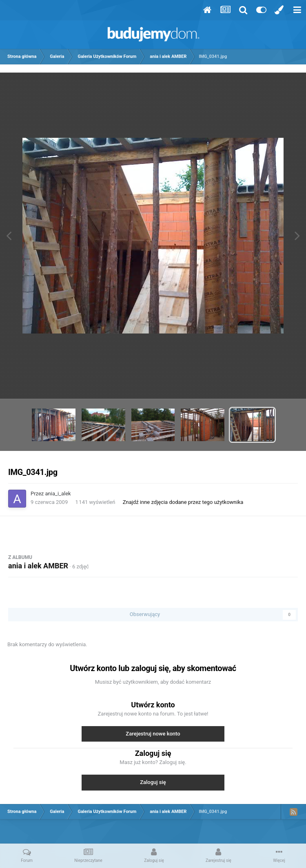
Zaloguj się (153, 782)
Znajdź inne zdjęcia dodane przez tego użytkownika (183, 502)
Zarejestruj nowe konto (153, 734)
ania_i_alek (58, 494)
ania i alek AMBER (38, 566)
